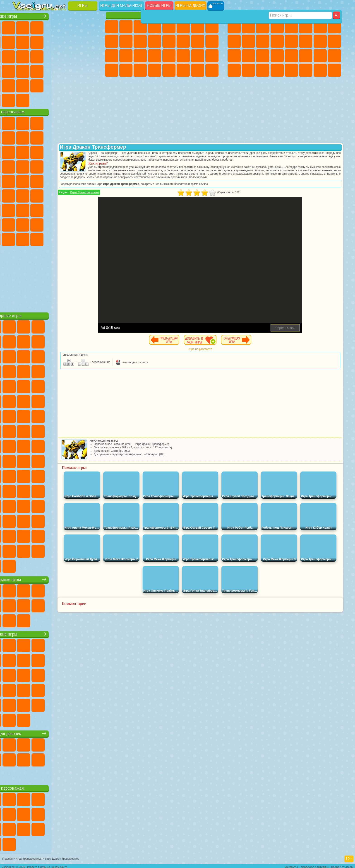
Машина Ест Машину (291, 56)
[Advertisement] (56, 277)
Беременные (212, 41)
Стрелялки (277, 70)
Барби (155, 27)
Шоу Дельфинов (62, 151)
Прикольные (34, 70)
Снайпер (320, 41)
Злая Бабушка (77, 137)
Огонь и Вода (140, 27)
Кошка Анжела (112, 41)
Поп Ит (34, 41)
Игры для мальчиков (121, 6)
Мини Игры (48, 70)
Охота (334, 70)
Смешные (77, 41)
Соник (34, 166)
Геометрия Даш (48, 41)
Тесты (169, 27)
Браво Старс (77, 195)
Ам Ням (48, 151)
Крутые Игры (62, 85)
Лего (91, 137)
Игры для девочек (163, 15)
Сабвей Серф (19, 151)
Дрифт (334, 56)
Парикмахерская (169, 41)
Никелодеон (48, 85)
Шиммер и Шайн (48, 180)
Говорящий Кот (62, 122)
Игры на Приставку (77, 99)
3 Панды (77, 151)
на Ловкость (91, 27)
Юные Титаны (91, 180)
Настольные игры (56, 578)
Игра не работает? (222, 356)
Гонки (306, 41)
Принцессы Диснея (183, 56)
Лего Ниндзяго (77, 122)
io (91, 41)
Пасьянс (62, 56)
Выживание (263, 56)
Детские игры (56, 633)
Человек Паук (91, 166)
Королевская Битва (306, 27)
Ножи (91, 56)
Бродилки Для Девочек (198, 27)
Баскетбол (91, 85)
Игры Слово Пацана (91, 224)
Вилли (19, 122)
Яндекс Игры (19, 41)
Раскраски (212, 27)
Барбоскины (48, 166)
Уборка (126, 70)
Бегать (263, 70)
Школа (77, 85)
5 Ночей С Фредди (91, 122)
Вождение (19, 99)
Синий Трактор (19, 195)
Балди (34, 209)
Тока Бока (48, 224)
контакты (291, 865)
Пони (112, 27)
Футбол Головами (34, 99)
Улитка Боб (19, 137)
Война (48, 99)
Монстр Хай (183, 27)
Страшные (19, 56)
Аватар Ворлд (62, 224)
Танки (277, 27)
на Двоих (77, 27)
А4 (19, 209)
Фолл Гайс (34, 195)
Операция (155, 56)
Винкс (155, 70)
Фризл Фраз (19, 180)
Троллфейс (48, 137)
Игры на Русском (77, 56)
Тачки (91, 151)
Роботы (334, 41)
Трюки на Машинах (77, 70)
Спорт (62, 41)
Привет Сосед (19, 224)
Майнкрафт (320, 27)
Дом (198, 70)
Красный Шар (34, 137)
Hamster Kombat (77, 238)
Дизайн (112, 70)
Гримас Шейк (62, 238)
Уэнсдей (19, 238)
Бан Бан (34, 238)
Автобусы (234, 70)
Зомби (291, 27)
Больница (126, 56)
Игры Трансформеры (128, 199)
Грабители (277, 56)
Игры (83, 6)
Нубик (91, 209)
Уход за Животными (183, 70)
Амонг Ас (62, 195)
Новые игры (159, 6)
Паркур (320, 70)
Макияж (169, 56)
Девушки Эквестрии (126, 27)
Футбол (248, 27)
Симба (77, 224)
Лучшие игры (56, 15)
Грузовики (277, 41)
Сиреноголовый (48, 195)
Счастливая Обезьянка (62, 180)
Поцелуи (183, 41)
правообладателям (314, 865)
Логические (34, 56)
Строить (62, 99)
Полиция (234, 56)
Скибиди (48, 238)
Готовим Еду (169, 70)
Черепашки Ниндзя (234, 41)
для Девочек (34, 27)
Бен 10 (320, 56)
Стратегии (263, 27)
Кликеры (48, 56)
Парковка (234, 27)
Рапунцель (112, 56)
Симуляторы (48, 27)
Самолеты (291, 70)
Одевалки (155, 41)
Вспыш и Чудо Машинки (19, 166)
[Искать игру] (301, 6)
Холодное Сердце (126, 41)
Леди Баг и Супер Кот (62, 137)
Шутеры (248, 70)
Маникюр (140, 56)
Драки (291, 41)
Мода (198, 56)
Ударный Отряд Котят (62, 166)
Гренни (48, 209)
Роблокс (77, 209)
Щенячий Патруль (48, 122)
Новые (19, 27)
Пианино (140, 70)
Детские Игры (62, 27)
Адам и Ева (34, 180)
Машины (334, 27)
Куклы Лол (212, 70)
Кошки (140, 41)
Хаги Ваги (62, 209)
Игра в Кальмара (91, 195)
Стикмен (263, 41)
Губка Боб (34, 122)
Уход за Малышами (212, 56)
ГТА (306, 56)
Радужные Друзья (34, 224)
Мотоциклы (248, 41)
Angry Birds (34, 151)
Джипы (306, 70)
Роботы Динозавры (248, 56)
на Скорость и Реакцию (62, 70)
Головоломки (19, 85)
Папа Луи (198, 41)
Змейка (91, 70)
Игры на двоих (190, 6)
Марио (77, 166)
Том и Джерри (77, 180)
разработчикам (342, 865)
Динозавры (19, 70)
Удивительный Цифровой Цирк (91, 238)
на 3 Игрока (34, 85)
